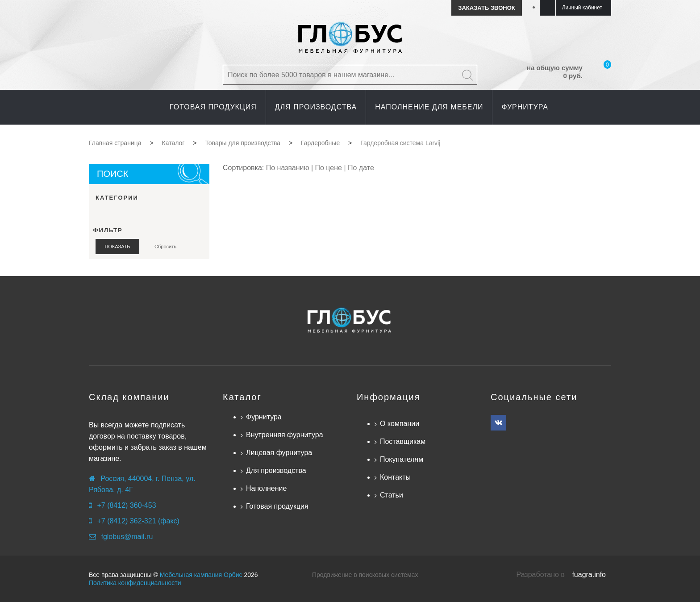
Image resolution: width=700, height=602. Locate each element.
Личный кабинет (582, 8)
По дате (361, 168)
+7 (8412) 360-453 (126, 505)
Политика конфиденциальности (135, 583)
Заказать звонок (486, 8)
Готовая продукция (277, 506)
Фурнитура (264, 417)
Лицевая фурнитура (279, 453)
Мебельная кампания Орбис (201, 575)
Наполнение (266, 488)
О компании (400, 424)
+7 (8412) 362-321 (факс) (138, 521)
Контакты (395, 477)
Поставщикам (403, 441)
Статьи (392, 495)
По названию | (291, 168)
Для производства (276, 470)
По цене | (331, 168)
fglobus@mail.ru (127, 537)
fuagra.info (589, 575)
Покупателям (402, 459)
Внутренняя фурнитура (285, 435)
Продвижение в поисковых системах (365, 575)
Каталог (242, 397)
